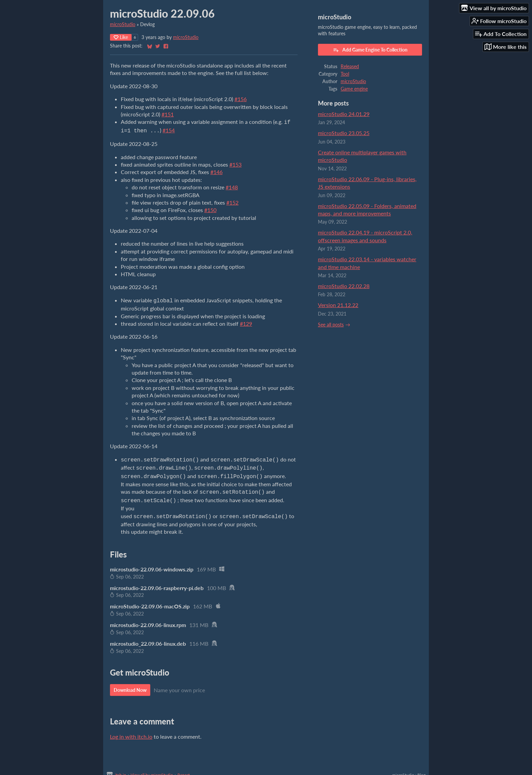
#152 (232, 201)
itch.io (121, 769)
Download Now (130, 684)
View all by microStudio (152, 769)
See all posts (331, 325)
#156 (241, 99)
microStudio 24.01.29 (344, 114)
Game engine (354, 89)
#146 (216, 171)
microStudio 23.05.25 (344, 133)
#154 (169, 129)
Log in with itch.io (131, 730)
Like (121, 37)
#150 (210, 209)
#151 (168, 114)
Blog (421, 769)
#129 (246, 322)
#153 (235, 163)
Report (184, 769)
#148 (232, 186)
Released (350, 67)
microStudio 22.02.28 (344, 286)
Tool (345, 74)
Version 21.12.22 (338, 305)
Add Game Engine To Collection (370, 50)
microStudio (123, 24)
